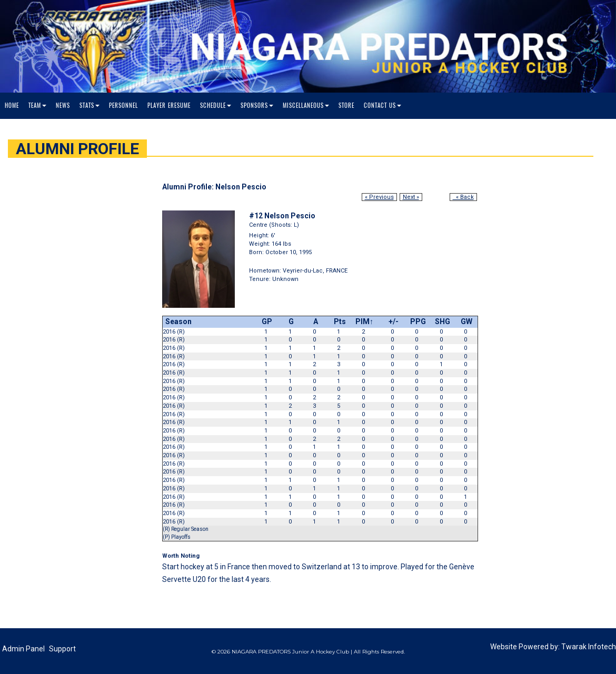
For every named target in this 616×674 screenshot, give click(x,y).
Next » (411, 197)
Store (346, 105)
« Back (463, 197)
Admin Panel (23, 649)
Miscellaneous (306, 105)
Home (12, 105)
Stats (90, 105)
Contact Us (382, 105)
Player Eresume (169, 105)
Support (62, 649)
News (63, 105)
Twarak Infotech (589, 647)
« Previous (379, 197)
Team (37, 105)
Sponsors (257, 105)
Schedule (216, 105)
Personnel (123, 105)
